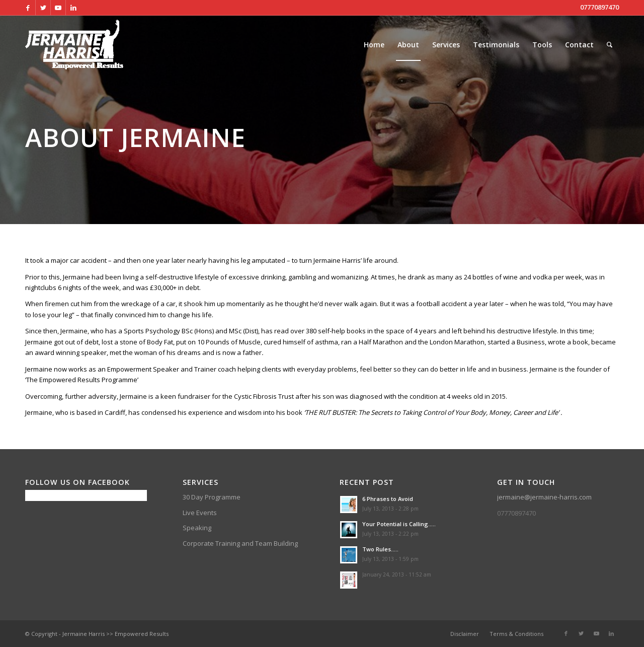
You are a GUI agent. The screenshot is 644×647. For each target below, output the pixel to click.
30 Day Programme (212, 497)
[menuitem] (374, 45)
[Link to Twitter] (43, 8)
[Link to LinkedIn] (73, 8)
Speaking (197, 528)
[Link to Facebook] (28, 8)
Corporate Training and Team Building (240, 543)
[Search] (610, 45)
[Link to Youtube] (58, 8)
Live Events (200, 513)
